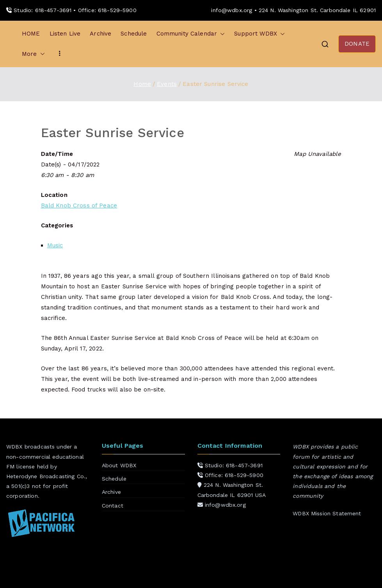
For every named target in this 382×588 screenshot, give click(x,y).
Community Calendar (191, 34)
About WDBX (119, 465)
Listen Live (65, 34)
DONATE (357, 44)
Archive (100, 34)
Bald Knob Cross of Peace (79, 206)
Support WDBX (259, 34)
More (33, 54)
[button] (221, 34)
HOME (31, 34)
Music (55, 245)
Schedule (134, 34)
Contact (113, 506)
